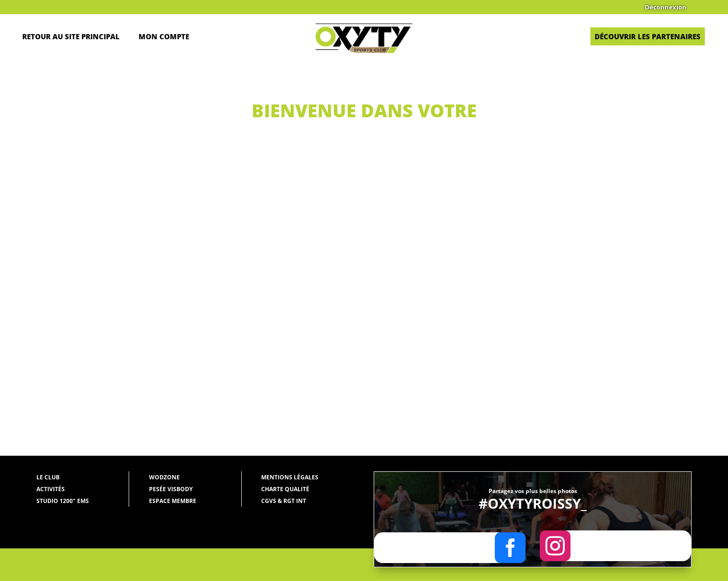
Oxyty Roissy (126, 208)
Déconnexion (666, 8)
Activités (51, 489)
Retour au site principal (71, 36)
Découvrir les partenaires (648, 36)
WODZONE (164, 477)
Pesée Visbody (171, 489)
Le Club (48, 477)
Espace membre (173, 501)
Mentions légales (290, 477)
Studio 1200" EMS (63, 501)
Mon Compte (164, 36)
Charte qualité (285, 489)
